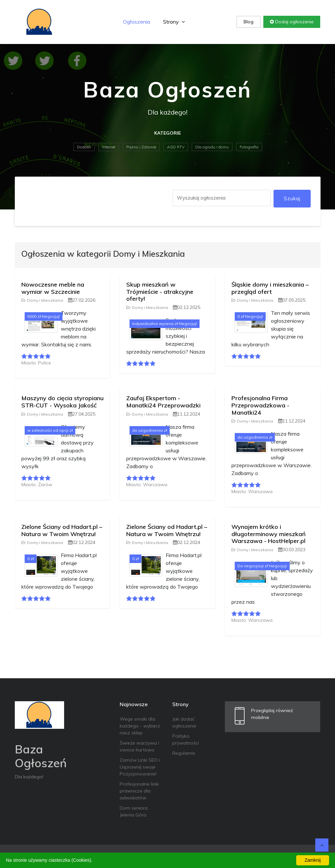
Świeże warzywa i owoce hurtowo (139, 746)
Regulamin (184, 753)
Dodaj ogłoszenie (292, 22)
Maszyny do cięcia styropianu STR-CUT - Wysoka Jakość (62, 402)
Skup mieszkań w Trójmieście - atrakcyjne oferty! (160, 292)
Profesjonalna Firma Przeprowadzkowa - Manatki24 (260, 405)
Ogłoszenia (136, 22)
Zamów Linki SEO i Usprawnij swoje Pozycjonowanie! (140, 767)
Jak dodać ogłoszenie (184, 722)
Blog (249, 22)
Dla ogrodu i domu (212, 147)
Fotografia (249, 147)
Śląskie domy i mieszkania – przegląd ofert (270, 288)
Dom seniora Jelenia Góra (134, 811)
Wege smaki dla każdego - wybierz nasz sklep (140, 726)
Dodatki (84, 147)
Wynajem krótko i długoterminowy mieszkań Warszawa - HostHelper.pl (269, 534)
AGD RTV (176, 147)
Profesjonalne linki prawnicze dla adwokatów (139, 791)
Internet (109, 147)
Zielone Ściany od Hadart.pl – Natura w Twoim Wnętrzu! (62, 530)
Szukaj (292, 198)
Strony (174, 22)
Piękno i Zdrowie (141, 147)
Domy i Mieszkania (42, 300)
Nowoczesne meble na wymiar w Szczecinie (53, 288)
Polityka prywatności (186, 739)
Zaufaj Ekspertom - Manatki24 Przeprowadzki (163, 402)
